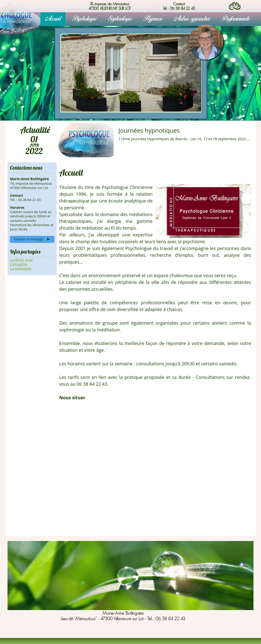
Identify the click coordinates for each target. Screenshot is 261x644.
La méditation (21, 268)
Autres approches (192, 19)
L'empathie (19, 264)
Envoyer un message (28, 239)
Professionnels (236, 19)
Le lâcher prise (21, 260)
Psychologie (84, 19)
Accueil (53, 19)
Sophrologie (120, 19)
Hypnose (153, 19)
